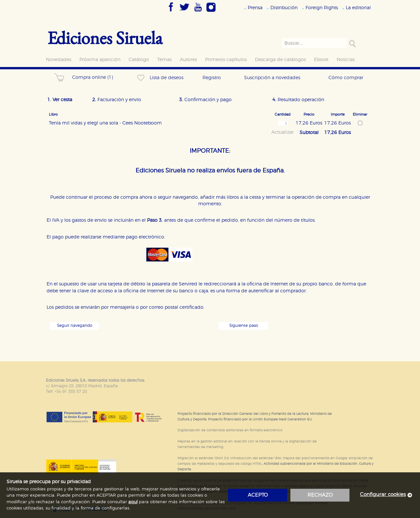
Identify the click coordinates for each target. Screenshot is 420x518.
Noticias (346, 60)
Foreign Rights (322, 8)
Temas (164, 60)
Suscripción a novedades (272, 78)
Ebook (321, 60)
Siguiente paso (244, 326)
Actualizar (283, 132)
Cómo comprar (346, 78)
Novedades (59, 60)
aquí (133, 502)
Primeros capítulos (226, 60)
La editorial (358, 8)
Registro (212, 78)
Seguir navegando (75, 326)
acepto (258, 495)
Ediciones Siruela (105, 38)
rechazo (320, 495)
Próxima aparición (100, 60)
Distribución (284, 8)
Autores (188, 60)
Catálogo (139, 60)
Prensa (255, 8)
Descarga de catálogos (280, 60)
